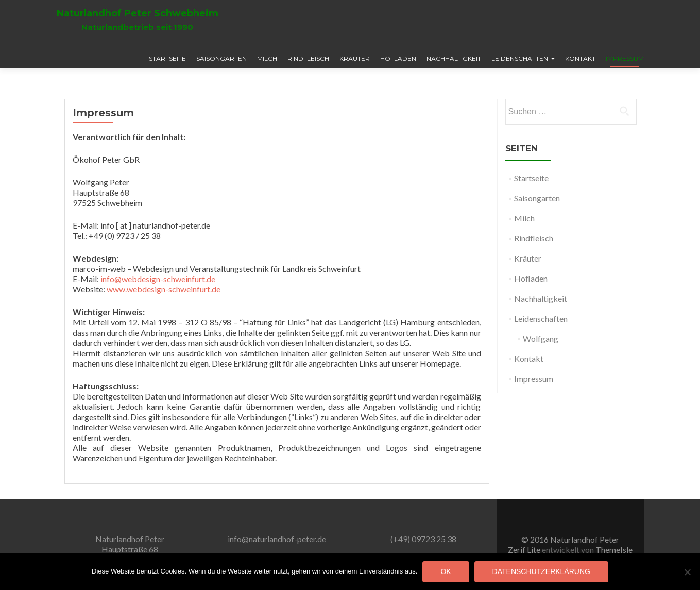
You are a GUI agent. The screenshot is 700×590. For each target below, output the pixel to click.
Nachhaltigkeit (454, 58)
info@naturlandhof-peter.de (277, 539)
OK (446, 571)
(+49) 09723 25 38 (423, 539)
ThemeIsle (614, 550)
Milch (267, 58)
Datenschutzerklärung (541, 571)
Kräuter (355, 58)
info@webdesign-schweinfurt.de (158, 279)
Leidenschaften (520, 58)
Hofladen (398, 58)
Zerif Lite (525, 550)
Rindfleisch (308, 58)
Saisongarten (221, 58)
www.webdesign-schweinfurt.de (164, 289)
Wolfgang (541, 339)
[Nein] (687, 572)
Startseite (167, 58)
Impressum (625, 58)
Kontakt (580, 58)
